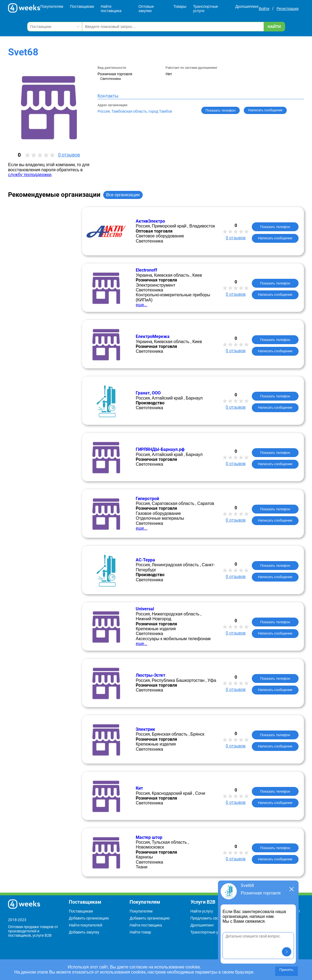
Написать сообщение (275, 238)
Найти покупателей (85, 925)
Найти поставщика (111, 9)
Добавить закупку (84, 932)
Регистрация (288, 9)
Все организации (123, 195)
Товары (180, 6)
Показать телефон (220, 110)
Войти (264, 9)
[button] (287, 952)
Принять (286, 970)
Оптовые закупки (146, 9)
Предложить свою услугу (212, 918)
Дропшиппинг (247, 6)
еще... (141, 305)
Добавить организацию (89, 918)
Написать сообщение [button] (265, 110)
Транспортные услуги (205, 9)
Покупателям (52, 6)
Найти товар (140, 932)
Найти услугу (202, 911)
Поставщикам (82, 6)
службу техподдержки (30, 175)
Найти (274, 27)
